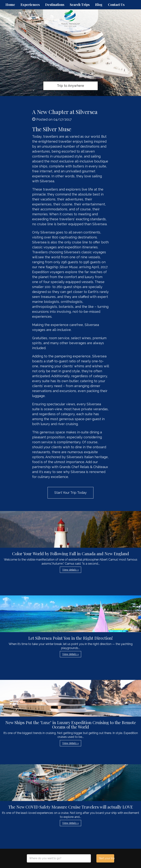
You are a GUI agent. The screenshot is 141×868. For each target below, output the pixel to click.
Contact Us (116, 5)
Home (10, 5)
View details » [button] (70, 570)
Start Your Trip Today (70, 493)
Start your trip (106, 858)
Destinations (55, 5)
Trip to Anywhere (70, 86)
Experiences (30, 5)
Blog (99, 5)
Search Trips (80, 5)
